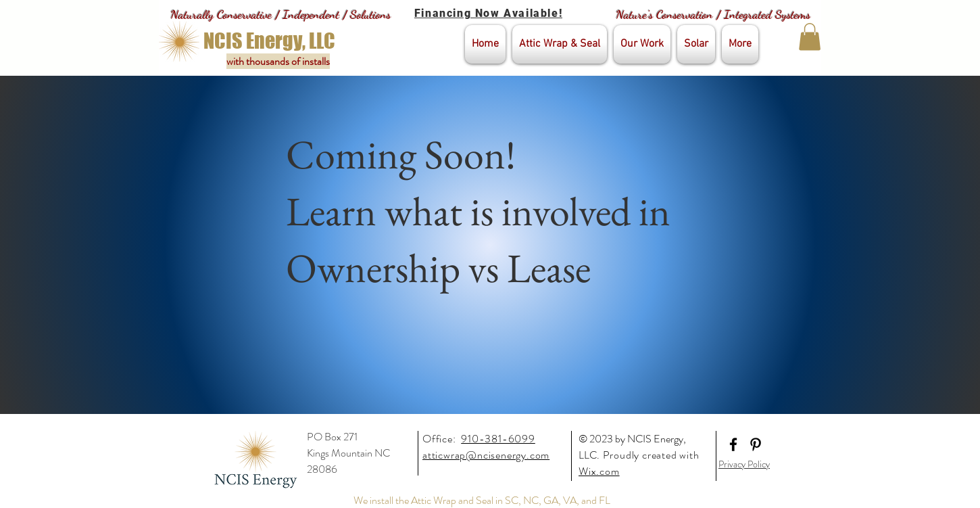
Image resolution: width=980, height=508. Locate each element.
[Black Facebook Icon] (733, 444)
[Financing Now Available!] (490, 13)
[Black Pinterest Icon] (756, 444)
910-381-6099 (498, 439)
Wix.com (599, 471)
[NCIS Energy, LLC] (269, 41)
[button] (810, 37)
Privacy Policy (744, 464)
